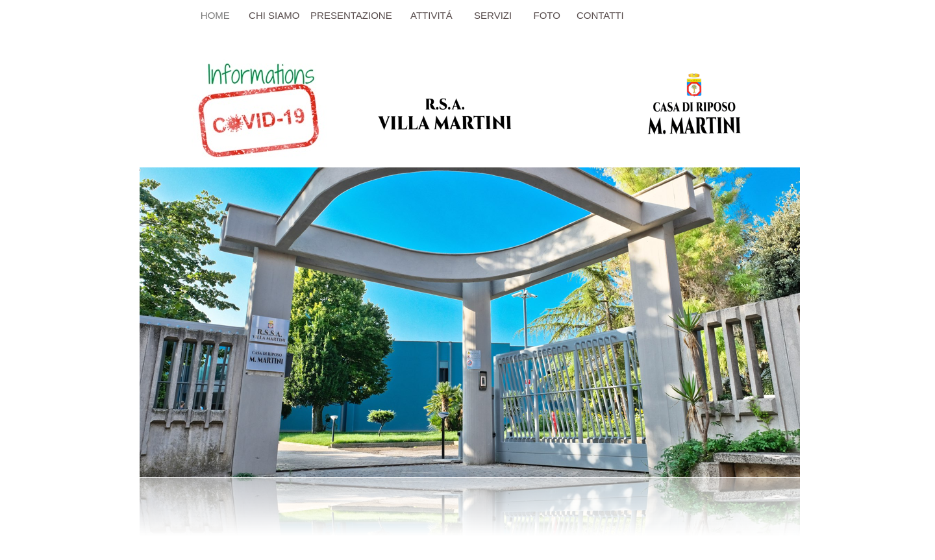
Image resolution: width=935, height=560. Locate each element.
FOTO (544, 15)
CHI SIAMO (276, 15)
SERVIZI (495, 15)
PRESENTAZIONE (351, 15)
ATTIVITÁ (431, 15)
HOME (215, 15)
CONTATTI (600, 15)
